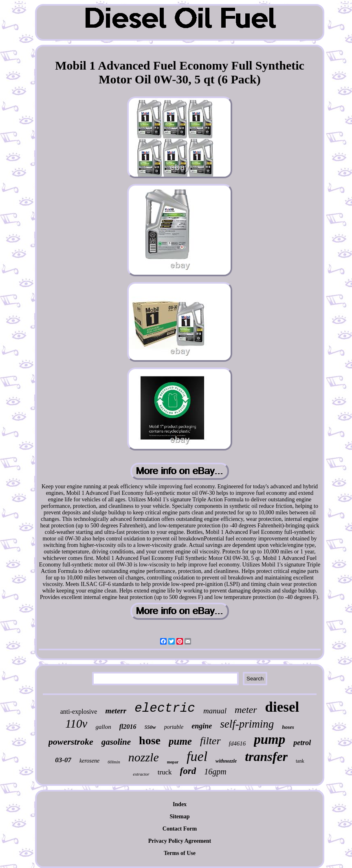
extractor (141, 774)
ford (188, 771)
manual (215, 711)
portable (174, 727)
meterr (116, 711)
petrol (302, 743)
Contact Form (180, 829)
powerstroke (71, 742)
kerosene (89, 761)
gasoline (116, 742)
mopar (173, 762)
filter (210, 741)
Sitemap (180, 817)
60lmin (114, 762)
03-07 (63, 760)
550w (150, 727)
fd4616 (238, 743)
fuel (197, 756)
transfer (266, 756)
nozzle (144, 757)
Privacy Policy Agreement (180, 841)
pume (180, 741)
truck (165, 772)
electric (165, 708)
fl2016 (128, 727)
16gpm (215, 772)
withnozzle (226, 761)
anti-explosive (79, 712)
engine (202, 726)
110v (76, 724)
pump (269, 739)
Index (180, 804)
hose (150, 740)
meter (246, 710)
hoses (288, 727)
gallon (103, 727)
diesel (282, 707)
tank (300, 761)
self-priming (247, 724)
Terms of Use (180, 853)
